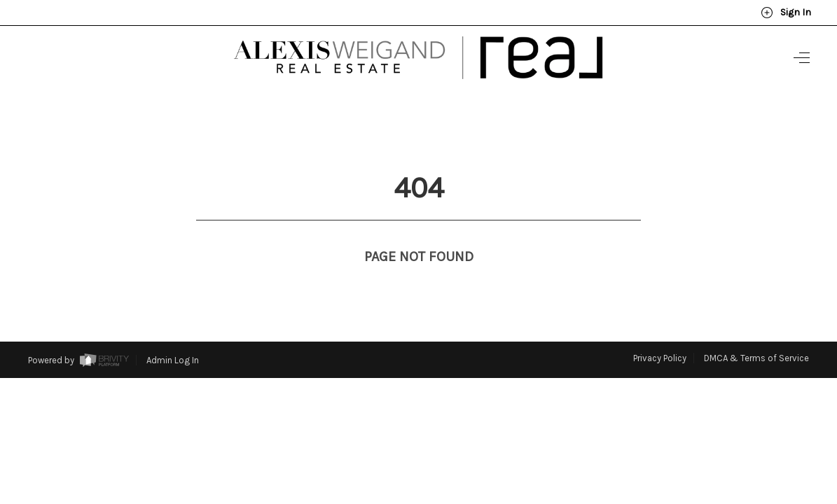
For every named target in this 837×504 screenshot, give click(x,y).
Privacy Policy (660, 332)
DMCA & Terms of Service (756, 332)
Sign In (786, 13)
